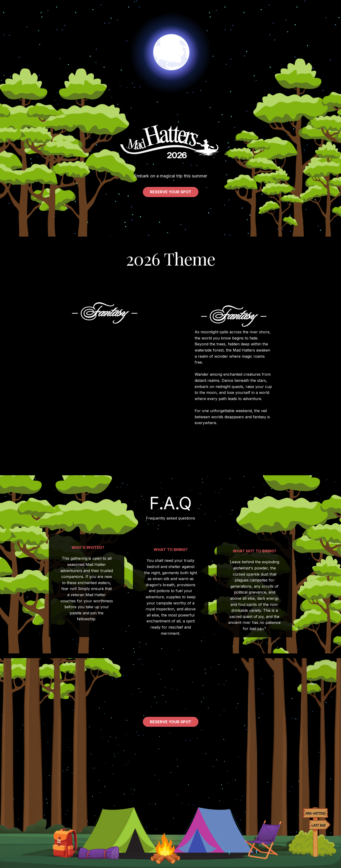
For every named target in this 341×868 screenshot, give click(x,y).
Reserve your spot (171, 192)
